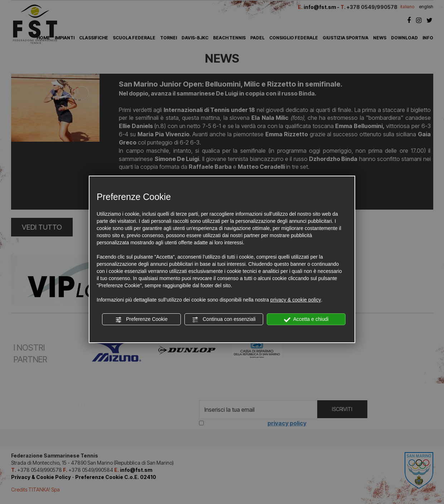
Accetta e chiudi (306, 319)
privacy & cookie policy (296, 300)
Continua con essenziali (224, 319)
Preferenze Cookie (141, 319)
